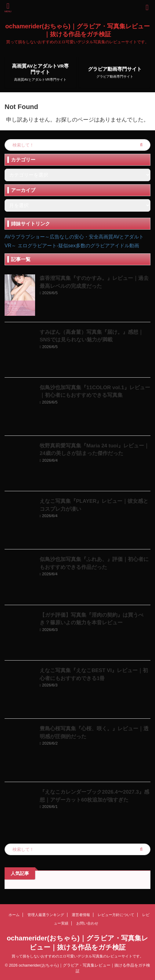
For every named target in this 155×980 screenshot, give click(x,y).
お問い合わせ (87, 923)
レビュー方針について (116, 915)
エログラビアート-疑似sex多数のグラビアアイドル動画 (78, 246)
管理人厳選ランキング (46, 915)
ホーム (14, 915)
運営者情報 (81, 915)
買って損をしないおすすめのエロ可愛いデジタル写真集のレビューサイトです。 (77, 956)
